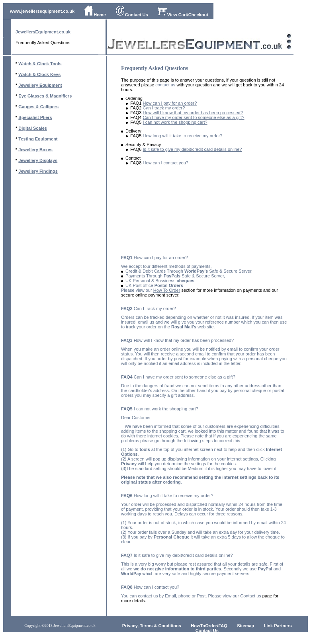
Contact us (251, 596)
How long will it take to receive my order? (183, 136)
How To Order (167, 290)
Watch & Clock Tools (40, 64)
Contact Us (132, 15)
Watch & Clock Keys (39, 74)
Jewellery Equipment (40, 85)
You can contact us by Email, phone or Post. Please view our (181, 596)
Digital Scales (33, 128)
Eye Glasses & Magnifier (44, 96)
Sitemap (245, 626)
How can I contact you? (166, 163)
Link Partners (278, 626)
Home (95, 15)
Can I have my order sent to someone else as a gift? (194, 117)
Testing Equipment (38, 139)
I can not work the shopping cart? (175, 122)
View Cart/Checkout (183, 15)
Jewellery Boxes (35, 150)
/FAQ (222, 626)
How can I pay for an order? (170, 103)
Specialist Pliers (35, 117)
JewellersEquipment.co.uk (43, 32)
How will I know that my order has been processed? (193, 113)
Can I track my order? (164, 108)
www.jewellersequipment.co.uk (42, 11)
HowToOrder (204, 626)
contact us (165, 85)
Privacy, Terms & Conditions (152, 626)
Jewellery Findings (38, 171)
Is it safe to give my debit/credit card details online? (193, 149)
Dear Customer (136, 418)
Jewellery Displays (38, 160)
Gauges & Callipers (38, 107)
